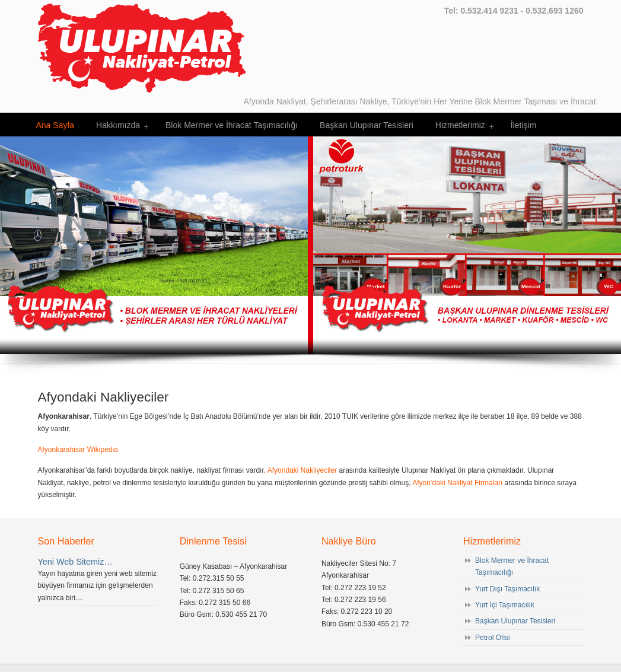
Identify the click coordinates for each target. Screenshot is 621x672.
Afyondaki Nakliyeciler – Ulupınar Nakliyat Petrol (142, 48)
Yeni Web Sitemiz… (75, 562)
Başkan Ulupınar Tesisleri (515, 621)
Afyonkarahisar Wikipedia (78, 450)
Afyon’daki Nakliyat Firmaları (457, 483)
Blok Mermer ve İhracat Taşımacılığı (512, 566)
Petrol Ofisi (493, 638)
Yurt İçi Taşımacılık (505, 605)
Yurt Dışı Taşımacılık (507, 589)
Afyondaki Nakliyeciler (302, 470)
